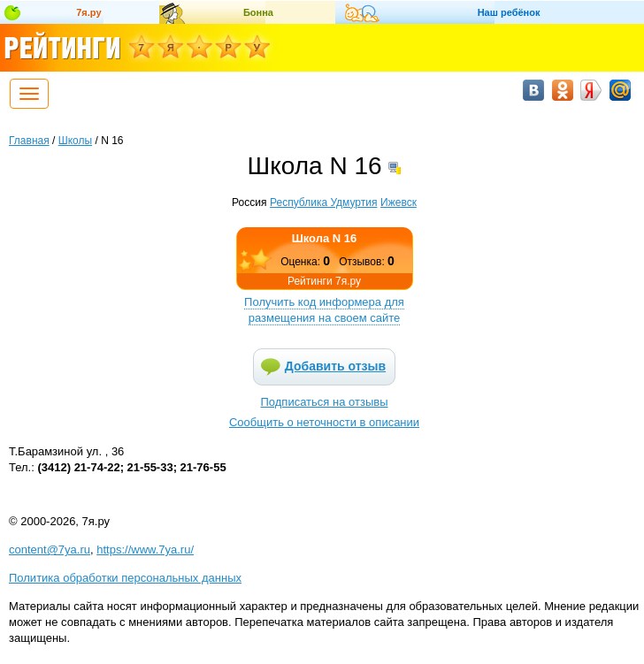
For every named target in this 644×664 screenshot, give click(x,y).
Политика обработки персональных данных (125, 578)
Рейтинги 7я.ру (324, 281)
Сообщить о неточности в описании (324, 422)
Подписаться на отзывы (325, 402)
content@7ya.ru (50, 550)
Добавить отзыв (335, 366)
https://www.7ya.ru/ (145, 550)
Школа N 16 (325, 238)
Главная (29, 141)
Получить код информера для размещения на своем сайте (324, 310)
